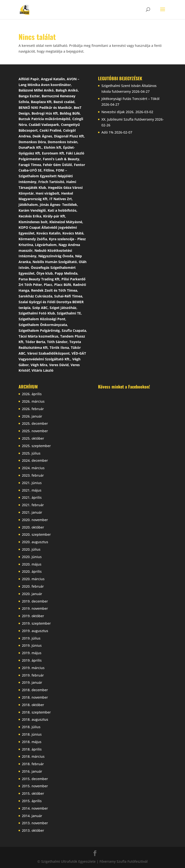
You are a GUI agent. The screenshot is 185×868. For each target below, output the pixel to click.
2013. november (35, 823)
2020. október (33, 527)
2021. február (33, 505)
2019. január (32, 682)
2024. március (33, 468)
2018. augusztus (35, 719)
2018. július (31, 727)
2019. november (35, 608)
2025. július (31, 453)
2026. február (33, 409)
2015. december (35, 779)
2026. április (32, 394)
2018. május (32, 742)
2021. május (32, 490)
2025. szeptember (36, 446)
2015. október (33, 793)
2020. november (35, 520)
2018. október (33, 705)
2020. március (33, 579)
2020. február (33, 586)
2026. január (32, 416)
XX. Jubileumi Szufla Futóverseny (128, 119)
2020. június (32, 557)
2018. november (35, 697)
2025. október (33, 438)
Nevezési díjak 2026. (118, 112)
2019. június (32, 645)
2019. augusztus (35, 631)
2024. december (35, 460)
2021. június (32, 483)
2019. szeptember (36, 623)
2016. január (32, 771)
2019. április (32, 660)
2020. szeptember (36, 534)
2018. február (33, 764)
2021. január (32, 512)
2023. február (33, 475)
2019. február (33, 675)
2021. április (32, 497)
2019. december (35, 601)
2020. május (32, 564)
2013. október (33, 830)
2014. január (32, 816)
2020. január (32, 594)
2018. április (32, 749)
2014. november (35, 808)
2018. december (35, 690)
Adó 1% (107, 132)
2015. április (32, 801)
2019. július (31, 638)
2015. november (35, 786)
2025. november (35, 431)
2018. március (33, 756)
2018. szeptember (36, 712)
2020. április (32, 571)
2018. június (32, 734)
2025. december (35, 423)
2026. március (33, 401)
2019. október (33, 616)
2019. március (33, 668)
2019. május (32, 653)
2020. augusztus (35, 542)
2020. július (31, 549)
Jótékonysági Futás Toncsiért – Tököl (130, 99)
